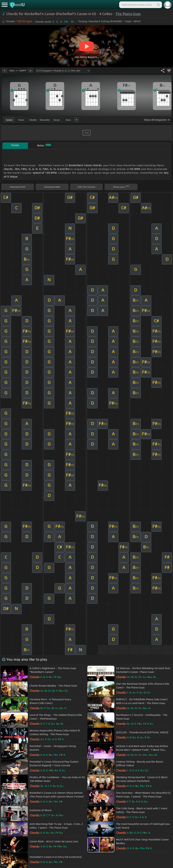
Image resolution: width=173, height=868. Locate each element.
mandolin (45, 120)
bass (69, 120)
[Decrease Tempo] (5, 71)
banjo (57, 120)
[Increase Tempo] (30, 71)
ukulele (33, 120)
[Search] (158, 5)
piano (21, 120)
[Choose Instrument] (77, 120)
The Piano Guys (128, 14)
